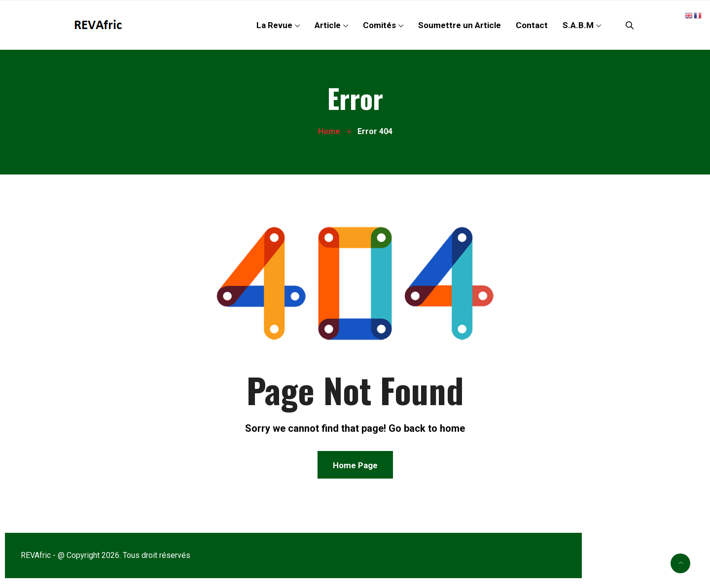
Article (328, 25)
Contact (532, 25)
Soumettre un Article (460, 25)
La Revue (274, 25)
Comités (379, 25)
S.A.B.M (578, 25)
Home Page (355, 465)
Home (329, 131)
